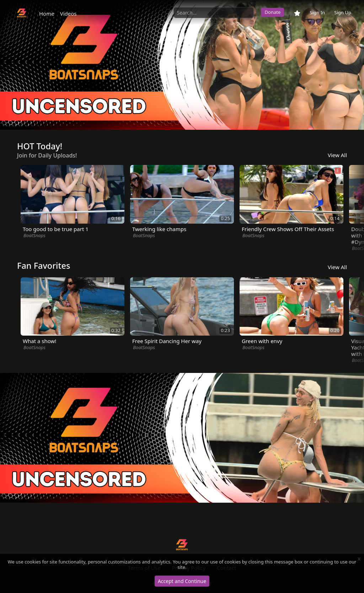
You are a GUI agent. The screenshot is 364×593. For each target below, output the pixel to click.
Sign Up (343, 12)
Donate (272, 12)
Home (47, 14)
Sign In (317, 12)
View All (337, 155)
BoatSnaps (34, 235)
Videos (68, 14)
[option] (182, 65)
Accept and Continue (182, 581)
